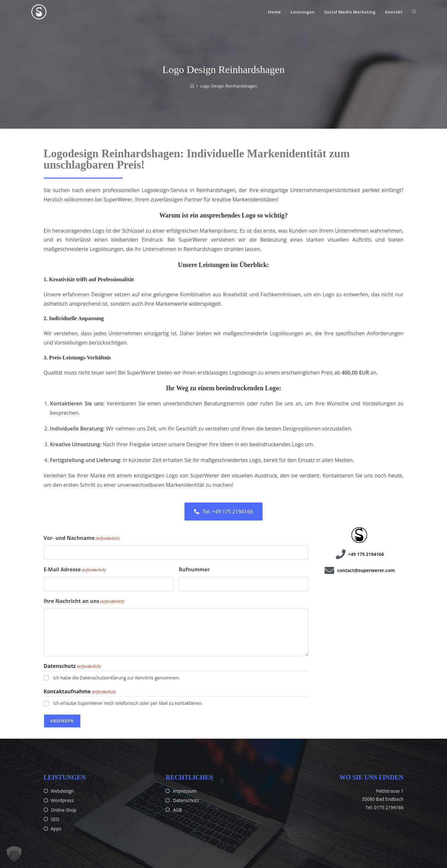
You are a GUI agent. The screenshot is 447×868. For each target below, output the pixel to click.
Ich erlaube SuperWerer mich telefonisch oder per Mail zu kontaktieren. (128, 703)
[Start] (192, 86)
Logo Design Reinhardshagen (229, 86)
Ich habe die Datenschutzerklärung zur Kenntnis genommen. (116, 678)
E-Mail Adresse (75, 570)
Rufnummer (194, 569)
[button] (14, 854)
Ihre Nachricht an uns (84, 601)
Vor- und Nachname (82, 538)
